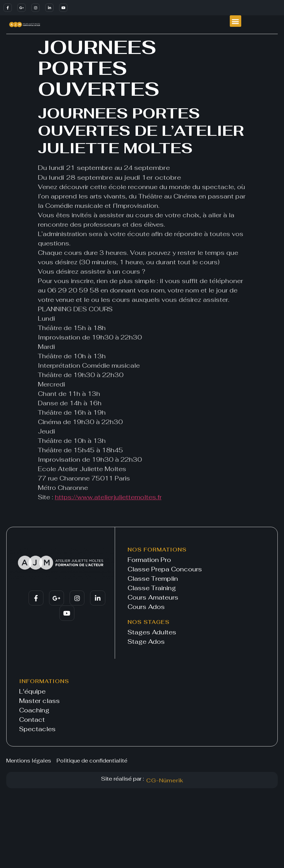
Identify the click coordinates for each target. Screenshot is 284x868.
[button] (236, 21)
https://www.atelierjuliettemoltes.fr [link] (108, 497)
